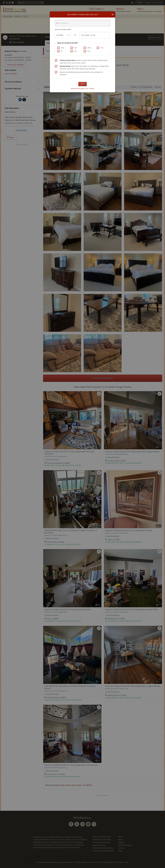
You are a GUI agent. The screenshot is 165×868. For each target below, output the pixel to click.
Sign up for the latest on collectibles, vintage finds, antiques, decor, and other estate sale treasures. (84, 67)
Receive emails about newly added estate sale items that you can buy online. (84, 62)
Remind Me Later (77, 89)
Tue (75, 48)
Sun (89, 51)
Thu (102, 48)
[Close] (113, 15)
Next (83, 84)
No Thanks (90, 89)
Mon (63, 48)
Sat (75, 51)
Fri (62, 51)
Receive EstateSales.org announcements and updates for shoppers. (81, 73)
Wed (89, 48)
